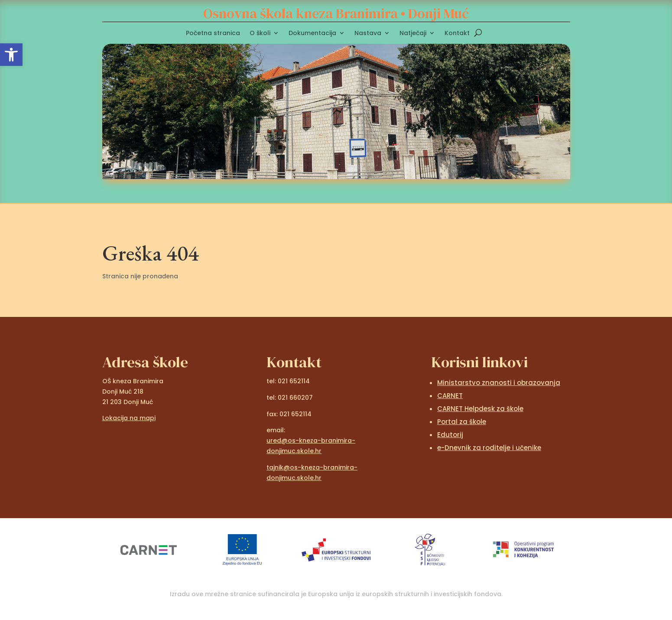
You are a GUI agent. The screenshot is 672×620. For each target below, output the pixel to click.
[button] (11, 55)
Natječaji (413, 34)
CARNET (450, 396)
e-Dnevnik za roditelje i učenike (489, 448)
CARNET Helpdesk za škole (480, 409)
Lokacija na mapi (129, 418)
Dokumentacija (312, 34)
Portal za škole (462, 422)
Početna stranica (213, 34)
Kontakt (457, 34)
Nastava (368, 34)
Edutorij (450, 435)
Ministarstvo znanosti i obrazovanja (499, 383)
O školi (260, 34)
